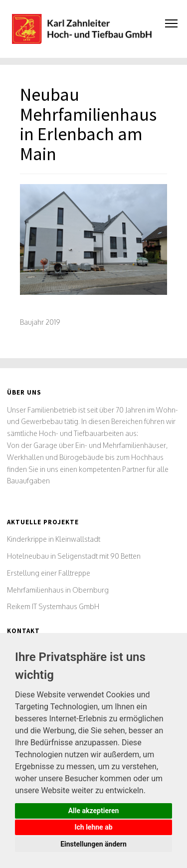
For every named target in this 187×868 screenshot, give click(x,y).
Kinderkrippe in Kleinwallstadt (54, 539)
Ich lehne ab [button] (93, 827)
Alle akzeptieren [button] (94, 811)
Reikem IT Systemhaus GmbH (53, 606)
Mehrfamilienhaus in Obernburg (58, 590)
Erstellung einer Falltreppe (49, 573)
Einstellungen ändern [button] (93, 844)
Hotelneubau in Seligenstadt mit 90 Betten (74, 556)
